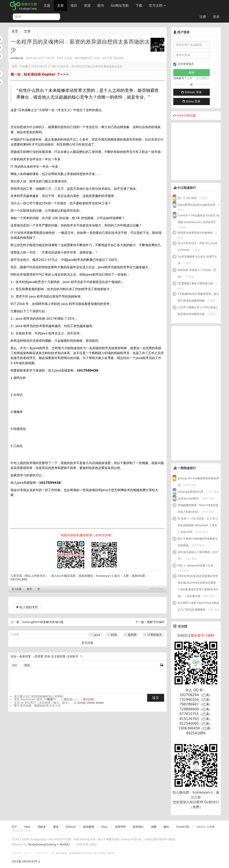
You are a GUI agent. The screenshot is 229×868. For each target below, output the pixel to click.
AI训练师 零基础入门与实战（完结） (197, 273)
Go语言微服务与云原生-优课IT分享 (197, 260)
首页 (15, 31)
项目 (74, 6)
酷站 (166, 827)
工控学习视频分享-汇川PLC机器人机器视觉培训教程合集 (198, 311)
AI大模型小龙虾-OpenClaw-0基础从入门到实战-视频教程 (198, 606)
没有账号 (72, 656)
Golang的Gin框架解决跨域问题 (43, 622)
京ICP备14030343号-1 (26, 862)
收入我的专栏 (27, 607)
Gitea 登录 (191, 101)
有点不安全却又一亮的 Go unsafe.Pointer (198, 247)
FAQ (27, 827)
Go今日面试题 (186, 115)
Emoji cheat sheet (91, 703)
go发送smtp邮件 (188, 498)
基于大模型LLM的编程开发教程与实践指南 (198, 542)
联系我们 (138, 827)
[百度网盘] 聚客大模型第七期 (196, 283)
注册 (203, 17)
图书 (101, 6)
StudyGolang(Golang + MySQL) (49, 845)
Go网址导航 (120, 4)
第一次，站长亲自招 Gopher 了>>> (40, 74)
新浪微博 (89, 827)
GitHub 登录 (191, 92)
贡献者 (42, 827)
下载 (139, 6)
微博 (29, 589)
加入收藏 (17, 589)
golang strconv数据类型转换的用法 (198, 482)
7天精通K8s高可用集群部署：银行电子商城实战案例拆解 (198, 297)
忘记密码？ (203, 78)
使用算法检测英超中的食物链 (195, 233)
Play (104, 827)
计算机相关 (153, 635)
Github (71, 827)
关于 (14, 827)
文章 (60, 6)
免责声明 (120, 827)
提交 (156, 698)
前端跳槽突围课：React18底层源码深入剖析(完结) (198, 509)
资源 (87, 6)
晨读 (56, 827)
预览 (27, 665)
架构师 (130, 635)
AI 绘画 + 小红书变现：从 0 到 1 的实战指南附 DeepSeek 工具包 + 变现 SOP (198, 525)
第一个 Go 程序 (187, 198)
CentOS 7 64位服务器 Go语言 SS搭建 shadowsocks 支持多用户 (199, 219)
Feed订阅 (183, 827)
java (95, 635)
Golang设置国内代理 (191, 492)
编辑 (15, 665)
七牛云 (93, 845)
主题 (47, 6)
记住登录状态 (184, 64)
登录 (216, 17)
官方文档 (157, 6)
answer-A (17, 58)
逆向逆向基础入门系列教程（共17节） (198, 555)
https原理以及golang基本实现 (197, 205)
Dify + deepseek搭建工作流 (196, 566)
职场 (112, 635)
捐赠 (154, 827)
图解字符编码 (156, 622)
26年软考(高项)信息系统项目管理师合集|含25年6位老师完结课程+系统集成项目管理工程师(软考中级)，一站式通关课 (198, 586)
